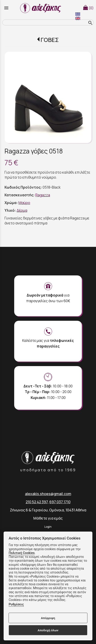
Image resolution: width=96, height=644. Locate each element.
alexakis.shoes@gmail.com (48, 494)
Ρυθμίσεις (16, 604)
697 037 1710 (60, 502)
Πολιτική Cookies (22, 553)
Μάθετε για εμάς (48, 518)
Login (48, 527)
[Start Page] (41, 8)
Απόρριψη (48, 618)
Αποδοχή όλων (48, 630)
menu (6, 8)
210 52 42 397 (37, 502)
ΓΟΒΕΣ (50, 40)
